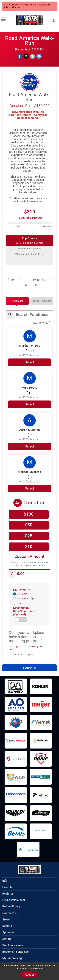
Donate (7, 939)
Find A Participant (14, 900)
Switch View (43, 323)
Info (5, 881)
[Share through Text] (39, 56)
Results (7, 926)
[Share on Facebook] (20, 56)
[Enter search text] (33, 315)
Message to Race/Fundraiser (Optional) (24, 611)
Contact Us (9, 913)
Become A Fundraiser (16, 952)
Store (6, 920)
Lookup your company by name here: (27, 648)
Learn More (35, 969)
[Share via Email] (32, 56)
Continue (29, 668)
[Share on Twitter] (26, 56)
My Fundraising (12, 958)
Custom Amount (29, 556)
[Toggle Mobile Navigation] (3, 19)
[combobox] (29, 654)
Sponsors (8, 932)
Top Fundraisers (13, 945)
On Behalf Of (21, 590)
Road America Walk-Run (29, 41)
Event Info (9, 887)
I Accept (29, 975)
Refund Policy (11, 906)
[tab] (17, 301)
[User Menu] (54, 20)
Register (8, 894)
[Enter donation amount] (32, 574)
